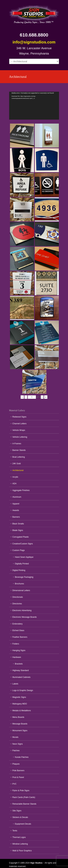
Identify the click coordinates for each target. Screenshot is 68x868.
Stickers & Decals (20, 817)
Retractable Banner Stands (24, 804)
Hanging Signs (19, 650)
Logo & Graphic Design (23, 690)
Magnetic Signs (19, 697)
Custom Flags (19, 550)
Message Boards (20, 724)
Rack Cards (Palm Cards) (24, 797)
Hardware (17, 657)
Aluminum (17, 497)
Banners (16, 517)
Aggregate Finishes (21, 490)
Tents (15, 831)
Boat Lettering (19, 457)
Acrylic (15, 477)
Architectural (18, 470)
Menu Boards (18, 717)
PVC (15, 784)
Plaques (16, 764)
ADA (15, 484)
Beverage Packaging (24, 577)
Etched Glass (18, 630)
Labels (15, 684)
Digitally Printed (22, 564)
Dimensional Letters (21, 590)
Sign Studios (34, 13)
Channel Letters (20, 424)
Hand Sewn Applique (24, 557)
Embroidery (18, 624)
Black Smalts (18, 524)
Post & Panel (18, 777)
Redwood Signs (19, 417)
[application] (34, 106)
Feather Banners (20, 637)
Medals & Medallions (22, 711)
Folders (16, 644)
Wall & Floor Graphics (22, 851)
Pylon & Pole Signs (21, 791)
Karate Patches (22, 757)
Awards (16, 510)
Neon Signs (18, 744)
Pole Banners (18, 771)
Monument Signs (20, 731)
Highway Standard (21, 670)
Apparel (16, 504)
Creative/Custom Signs (23, 544)
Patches (16, 751)
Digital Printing (19, 570)
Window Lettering (20, 844)
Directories (17, 604)
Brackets (19, 664)
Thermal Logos (19, 837)
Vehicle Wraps (19, 430)
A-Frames (17, 444)
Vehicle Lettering (20, 437)
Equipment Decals (23, 824)
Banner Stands (19, 450)
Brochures (20, 584)
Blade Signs (18, 530)
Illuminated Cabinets (22, 677)
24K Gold (17, 464)
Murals (15, 737)
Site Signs (17, 811)
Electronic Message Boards (25, 617)
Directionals (18, 597)
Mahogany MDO (20, 704)
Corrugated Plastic (21, 537)
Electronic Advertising (22, 610)
